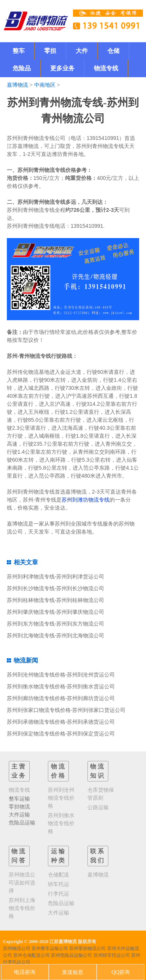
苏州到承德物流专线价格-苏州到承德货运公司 (61, 722)
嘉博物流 (17, 85)
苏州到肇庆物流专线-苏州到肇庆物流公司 (56, 612)
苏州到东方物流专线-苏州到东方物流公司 (56, 624)
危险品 (22, 68)
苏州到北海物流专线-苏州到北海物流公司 (56, 635)
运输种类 (59, 856)
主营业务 (19, 771)
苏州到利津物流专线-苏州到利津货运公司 (56, 577)
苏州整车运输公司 (50, 948)
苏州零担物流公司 (87, 948)
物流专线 (106, 68)
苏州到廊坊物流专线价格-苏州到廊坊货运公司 (61, 698)
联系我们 (98, 856)
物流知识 (98, 771)
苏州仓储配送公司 (32, 955)
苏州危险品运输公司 (71, 955)
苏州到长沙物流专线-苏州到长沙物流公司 (56, 588)
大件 (82, 51)
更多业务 (62, 68)
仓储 (113, 51)
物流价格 (59, 771)
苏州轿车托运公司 (112, 955)
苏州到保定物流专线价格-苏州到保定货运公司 (61, 734)
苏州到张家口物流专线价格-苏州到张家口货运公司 (66, 710)
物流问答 (19, 856)
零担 (50, 51)
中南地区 (45, 85)
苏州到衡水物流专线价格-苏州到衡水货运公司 (61, 686)
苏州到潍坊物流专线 (86, 500)
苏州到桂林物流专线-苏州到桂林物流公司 (56, 600)
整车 (19, 51)
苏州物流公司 (17, 948)
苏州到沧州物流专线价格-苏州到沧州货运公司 (61, 675)
